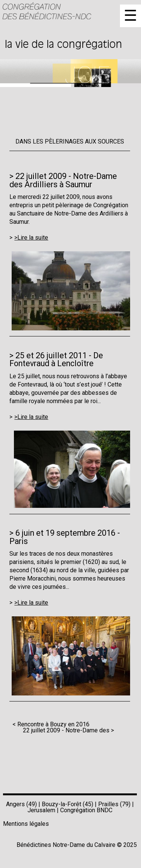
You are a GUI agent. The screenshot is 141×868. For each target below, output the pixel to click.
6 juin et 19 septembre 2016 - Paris (65, 537)
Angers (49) (21, 804)
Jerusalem (41, 810)
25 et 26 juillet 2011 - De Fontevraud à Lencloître (56, 359)
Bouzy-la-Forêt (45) (67, 804)
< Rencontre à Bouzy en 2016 (51, 724)
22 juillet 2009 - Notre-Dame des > (68, 730)
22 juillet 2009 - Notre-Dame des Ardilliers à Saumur (63, 180)
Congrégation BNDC (86, 810)
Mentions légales (26, 824)
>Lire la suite (31, 238)
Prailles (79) (114, 804)
